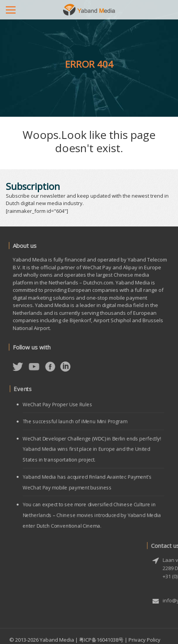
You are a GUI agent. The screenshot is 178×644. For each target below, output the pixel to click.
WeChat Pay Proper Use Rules (60, 409)
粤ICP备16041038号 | (103, 640)
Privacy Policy (145, 640)
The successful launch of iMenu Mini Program (76, 425)
